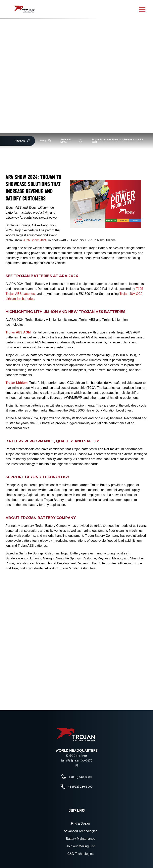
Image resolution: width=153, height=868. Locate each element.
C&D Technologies (80, 854)
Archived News (65, 141)
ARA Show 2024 (35, 240)
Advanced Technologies (81, 831)
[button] (142, 9)
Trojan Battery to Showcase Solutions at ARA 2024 (117, 141)
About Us (20, 141)
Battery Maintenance (81, 839)
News (43, 141)
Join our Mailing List (80, 846)
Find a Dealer (80, 824)
